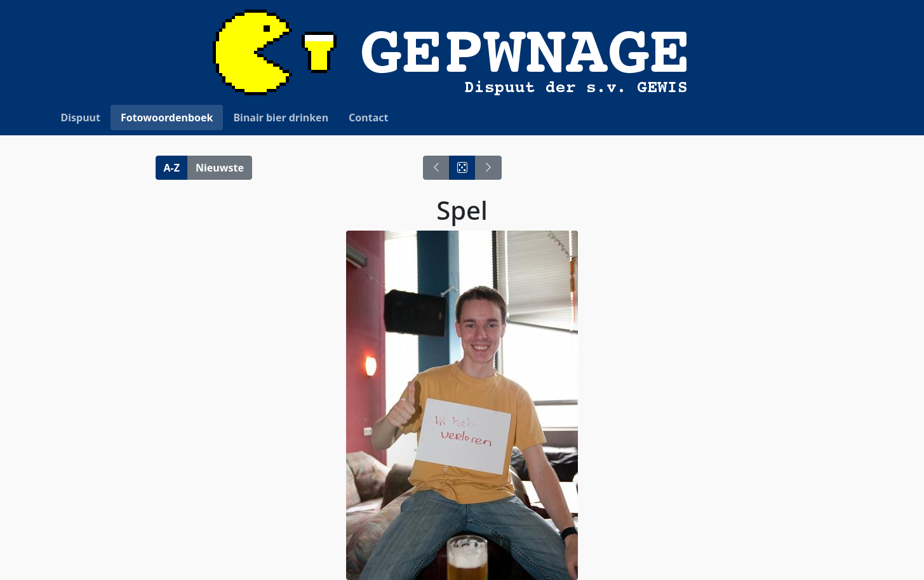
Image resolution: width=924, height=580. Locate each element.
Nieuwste (220, 168)
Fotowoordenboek (167, 118)
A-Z (172, 168)
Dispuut (81, 118)
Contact (368, 118)
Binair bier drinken (281, 118)
